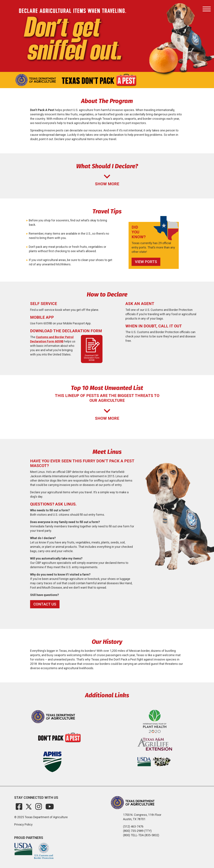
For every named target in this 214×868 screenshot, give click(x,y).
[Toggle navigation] (207, 9)
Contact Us (45, 604)
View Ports (146, 262)
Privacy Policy (23, 824)
